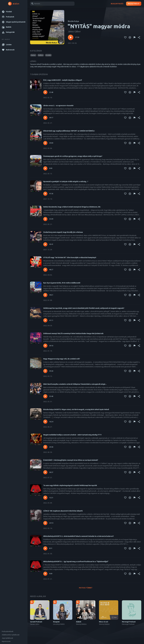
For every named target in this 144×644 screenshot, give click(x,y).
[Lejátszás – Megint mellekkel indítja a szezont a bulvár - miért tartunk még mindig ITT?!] (45, 447)
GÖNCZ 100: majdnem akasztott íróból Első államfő (63, 511)
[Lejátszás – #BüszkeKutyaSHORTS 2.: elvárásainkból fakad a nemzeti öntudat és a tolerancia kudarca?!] (45, 548)
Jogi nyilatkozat (7, 638)
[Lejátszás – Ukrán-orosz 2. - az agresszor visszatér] (45, 118)
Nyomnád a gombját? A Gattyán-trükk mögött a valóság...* (66, 182)
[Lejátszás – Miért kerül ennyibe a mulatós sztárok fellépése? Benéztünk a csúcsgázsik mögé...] (45, 396)
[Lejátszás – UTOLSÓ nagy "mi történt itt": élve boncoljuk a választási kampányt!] (45, 270)
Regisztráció (134, 4)
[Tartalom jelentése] (134, 37)
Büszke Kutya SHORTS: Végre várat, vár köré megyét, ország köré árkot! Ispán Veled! (76, 409)
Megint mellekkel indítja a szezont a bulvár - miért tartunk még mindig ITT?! (72, 435)
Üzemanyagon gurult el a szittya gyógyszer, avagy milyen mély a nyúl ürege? (73, 156)
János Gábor (74, 31)
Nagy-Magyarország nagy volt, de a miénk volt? (62, 359)
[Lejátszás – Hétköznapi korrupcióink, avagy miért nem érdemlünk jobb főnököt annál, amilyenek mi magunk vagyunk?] (45, 320)
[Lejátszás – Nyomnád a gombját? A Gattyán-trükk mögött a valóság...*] (45, 194)
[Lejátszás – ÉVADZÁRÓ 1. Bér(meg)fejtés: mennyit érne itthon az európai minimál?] (45, 472)
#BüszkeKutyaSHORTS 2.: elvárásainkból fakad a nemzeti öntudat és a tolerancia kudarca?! (78, 536)
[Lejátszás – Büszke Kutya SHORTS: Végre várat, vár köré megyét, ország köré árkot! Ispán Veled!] (45, 422)
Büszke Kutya (73, 21)
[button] (14, 12)
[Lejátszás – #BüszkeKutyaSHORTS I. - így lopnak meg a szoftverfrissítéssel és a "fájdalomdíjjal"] (45, 574)
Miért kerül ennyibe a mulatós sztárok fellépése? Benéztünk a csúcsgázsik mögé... (75, 384)
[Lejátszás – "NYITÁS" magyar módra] (71, 37)
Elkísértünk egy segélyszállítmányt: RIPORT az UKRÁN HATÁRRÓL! (69, 131)
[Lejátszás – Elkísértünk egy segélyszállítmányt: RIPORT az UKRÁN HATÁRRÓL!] (45, 143)
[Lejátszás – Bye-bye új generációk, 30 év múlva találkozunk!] (45, 295)
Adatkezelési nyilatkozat (11, 635)
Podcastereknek (8, 631)
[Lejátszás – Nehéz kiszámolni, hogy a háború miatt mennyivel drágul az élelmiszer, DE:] (45, 219)
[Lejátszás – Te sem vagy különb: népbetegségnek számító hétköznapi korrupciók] (45, 498)
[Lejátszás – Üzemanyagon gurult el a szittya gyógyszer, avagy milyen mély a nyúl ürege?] (45, 168)
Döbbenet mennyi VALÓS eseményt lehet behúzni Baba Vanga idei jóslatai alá (73, 333)
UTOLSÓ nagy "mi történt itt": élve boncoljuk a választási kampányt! (70, 257)
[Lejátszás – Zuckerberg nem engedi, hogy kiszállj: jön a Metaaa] (45, 244)
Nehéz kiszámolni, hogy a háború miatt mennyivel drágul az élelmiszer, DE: (72, 207)
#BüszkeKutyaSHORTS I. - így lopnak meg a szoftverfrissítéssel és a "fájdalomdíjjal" (76, 562)
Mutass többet (86, 588)
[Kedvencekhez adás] (125, 37)
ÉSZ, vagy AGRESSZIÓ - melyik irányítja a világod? (63, 80)
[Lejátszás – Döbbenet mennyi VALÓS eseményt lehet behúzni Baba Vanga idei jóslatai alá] (45, 346)
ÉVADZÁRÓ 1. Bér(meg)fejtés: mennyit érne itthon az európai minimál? (71, 460)
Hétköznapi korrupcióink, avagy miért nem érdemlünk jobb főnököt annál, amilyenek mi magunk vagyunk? (84, 308)
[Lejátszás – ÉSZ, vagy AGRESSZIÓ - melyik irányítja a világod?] (45, 92)
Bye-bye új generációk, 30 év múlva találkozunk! (62, 283)
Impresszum (6, 641)
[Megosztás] (139, 37)
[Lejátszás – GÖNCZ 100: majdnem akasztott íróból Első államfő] (45, 523)
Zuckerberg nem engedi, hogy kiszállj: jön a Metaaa (63, 232)
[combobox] (52, 4)
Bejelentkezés (117, 4)
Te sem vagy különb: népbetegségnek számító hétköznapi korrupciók (70, 485)
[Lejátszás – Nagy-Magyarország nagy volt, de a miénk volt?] (45, 371)
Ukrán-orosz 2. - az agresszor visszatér (58, 106)
